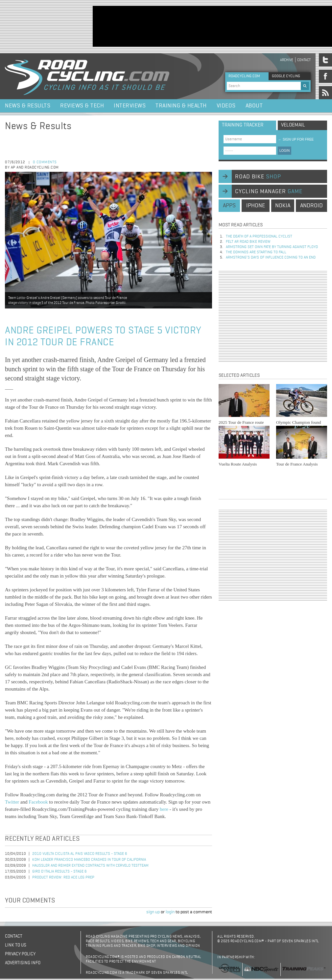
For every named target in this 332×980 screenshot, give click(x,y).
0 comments (45, 162)
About (254, 106)
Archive (287, 60)
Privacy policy (20, 954)
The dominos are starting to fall (256, 252)
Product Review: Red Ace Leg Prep (63, 877)
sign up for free (296, 139)
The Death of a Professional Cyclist (259, 237)
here (164, 809)
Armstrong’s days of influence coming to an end (271, 258)
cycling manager (269, 192)
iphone (256, 206)
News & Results (28, 106)
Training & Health (181, 106)
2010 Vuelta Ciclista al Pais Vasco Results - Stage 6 (80, 854)
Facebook (38, 802)
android (311, 206)
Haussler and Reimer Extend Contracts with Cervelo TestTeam (90, 866)
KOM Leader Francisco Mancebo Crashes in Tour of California (89, 860)
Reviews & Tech (82, 106)
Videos (226, 106)
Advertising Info (23, 963)
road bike (258, 177)
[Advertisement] (113, 26)
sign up (153, 912)
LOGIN (285, 151)
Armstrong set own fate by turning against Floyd (272, 247)
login (170, 912)
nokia (283, 206)
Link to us (16, 945)
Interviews (130, 106)
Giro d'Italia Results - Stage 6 (59, 872)
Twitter (12, 802)
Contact (304, 60)
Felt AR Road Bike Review (248, 242)
